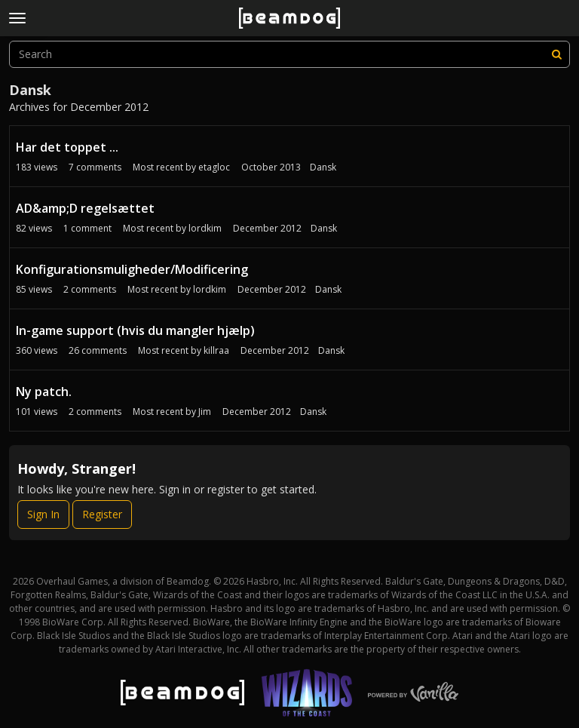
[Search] (556, 54)
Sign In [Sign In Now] (43, 514)
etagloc (214, 167)
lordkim (205, 228)
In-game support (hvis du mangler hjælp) (135, 330)
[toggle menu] (17, 18)
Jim (205, 412)
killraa (216, 350)
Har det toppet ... (67, 147)
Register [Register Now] (102, 514)
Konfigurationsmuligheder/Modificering (132, 269)
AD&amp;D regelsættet (85, 208)
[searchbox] (289, 54)
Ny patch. (44, 392)
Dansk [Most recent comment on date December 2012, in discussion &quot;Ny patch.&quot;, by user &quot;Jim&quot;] (313, 412)
